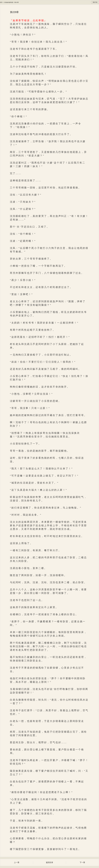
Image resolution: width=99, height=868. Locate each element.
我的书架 (95, 2)
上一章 (17, 862)
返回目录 (49, 862)
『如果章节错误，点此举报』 (28, 20)
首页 (1, 2)
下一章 (82, 862)
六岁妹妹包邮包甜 (8, 2)
